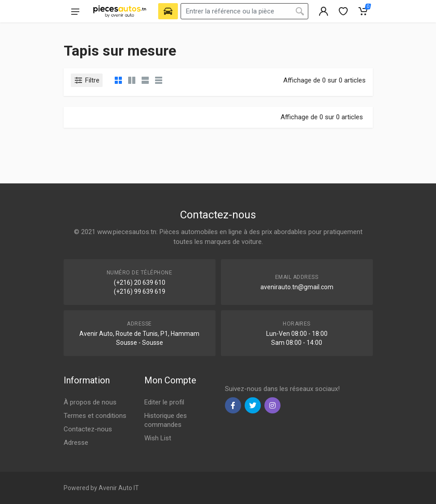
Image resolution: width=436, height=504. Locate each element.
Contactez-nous (88, 429)
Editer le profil (164, 402)
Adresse (76, 443)
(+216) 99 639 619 (140, 291)
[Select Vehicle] (168, 11)
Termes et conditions (95, 416)
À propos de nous (90, 402)
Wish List (158, 438)
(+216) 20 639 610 (140, 282)
